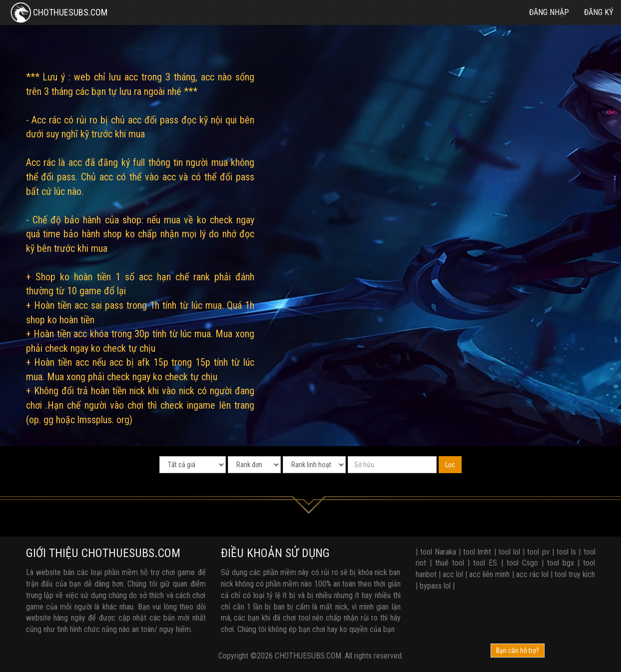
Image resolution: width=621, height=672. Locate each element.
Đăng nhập (549, 12)
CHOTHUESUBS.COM (57, 12)
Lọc (450, 465)
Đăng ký (599, 12)
